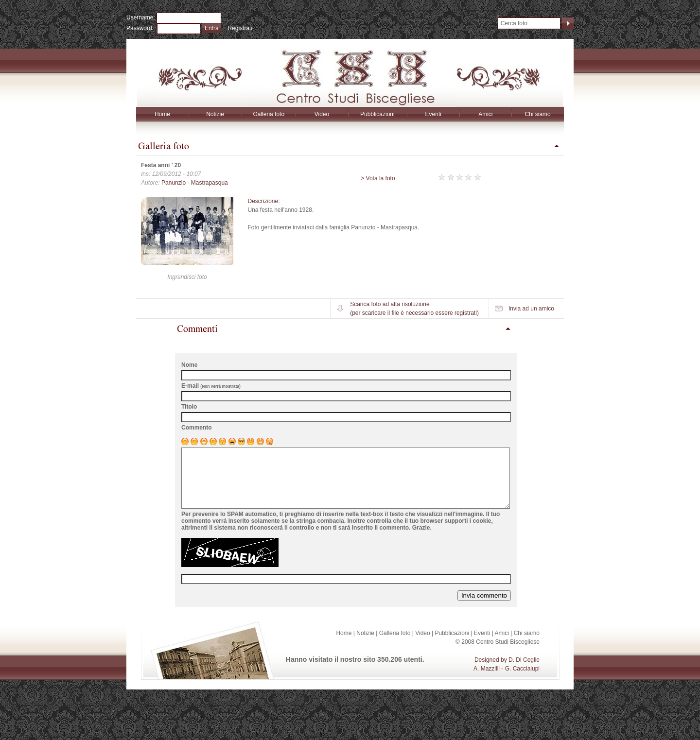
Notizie (215, 114)
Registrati (240, 28)
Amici (485, 114)
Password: (142, 28)
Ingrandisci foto (187, 277)
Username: (141, 17)
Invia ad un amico (531, 309)
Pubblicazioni (377, 114)
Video (322, 114)
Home (162, 114)
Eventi (433, 114)
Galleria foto (269, 114)
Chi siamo (537, 114)
